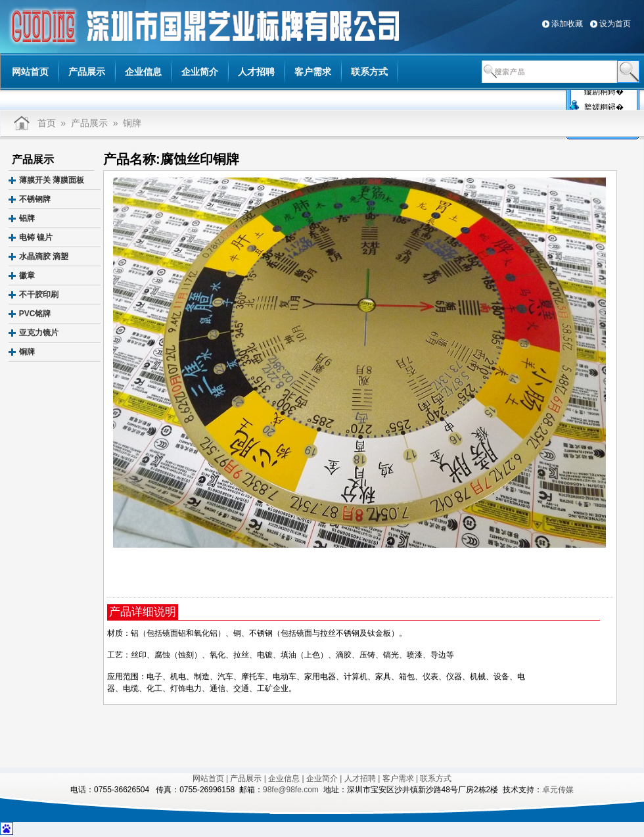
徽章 (27, 275)
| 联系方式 (434, 778)
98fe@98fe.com (291, 790)
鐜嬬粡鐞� (604, 106)
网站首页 (30, 72)
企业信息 (143, 72)
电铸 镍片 (36, 237)
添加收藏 (567, 24)
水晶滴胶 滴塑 (44, 256)
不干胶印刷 (39, 295)
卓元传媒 (558, 790)
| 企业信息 (282, 778)
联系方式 (369, 72)
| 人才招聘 (357, 778)
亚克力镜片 (39, 333)
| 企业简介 (320, 778)
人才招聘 (256, 72)
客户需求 (313, 72)
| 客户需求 (396, 778)
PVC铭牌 (35, 314)
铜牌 (132, 123)
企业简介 (200, 72)
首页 (47, 123)
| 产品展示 (244, 778)
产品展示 (87, 72)
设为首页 (615, 24)
